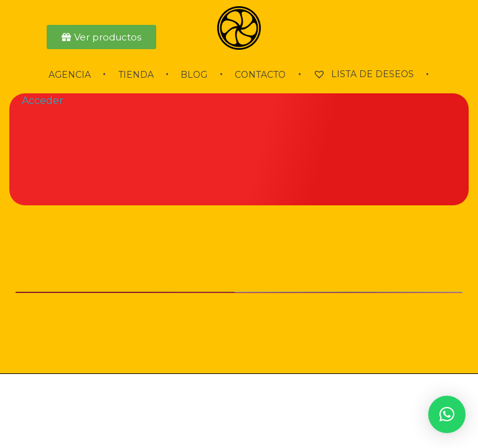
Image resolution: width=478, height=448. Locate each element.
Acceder (43, 100)
